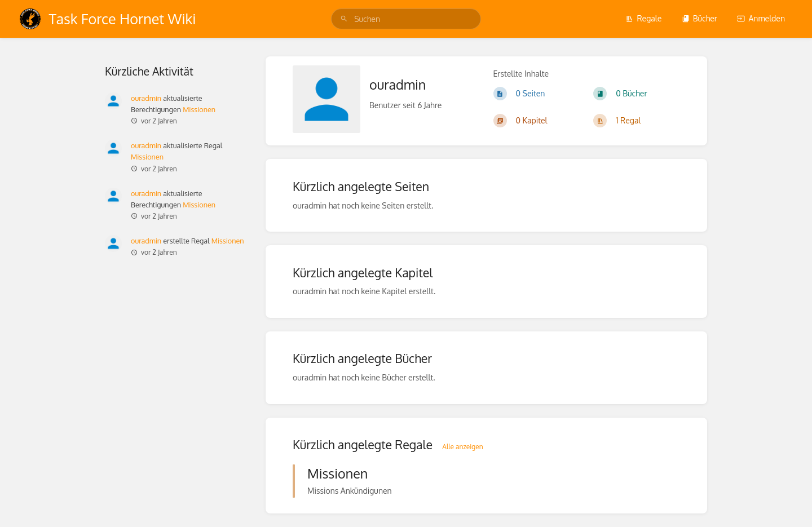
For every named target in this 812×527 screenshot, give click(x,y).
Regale (643, 18)
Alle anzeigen (462, 447)
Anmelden (761, 18)
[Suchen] (344, 19)
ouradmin (146, 98)
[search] (406, 19)
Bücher (700, 18)
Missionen (199, 109)
